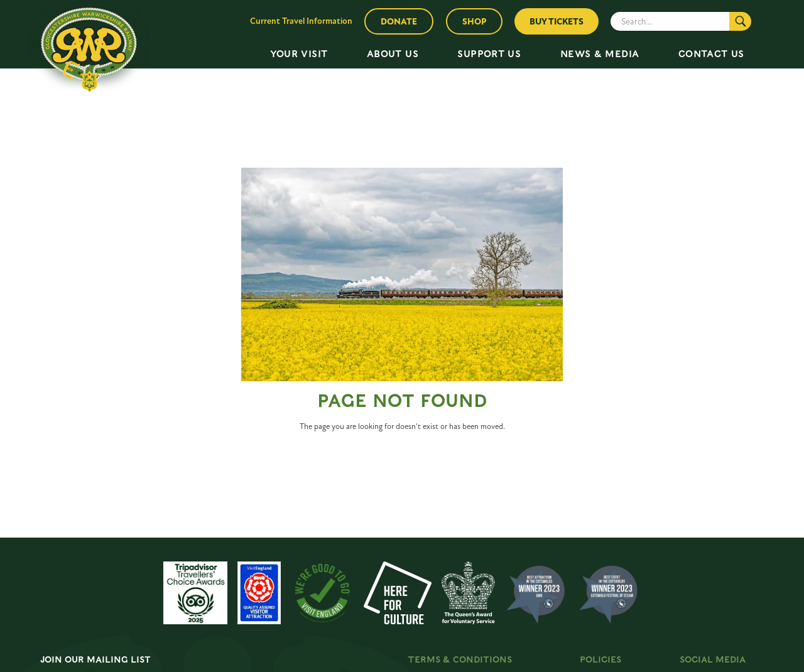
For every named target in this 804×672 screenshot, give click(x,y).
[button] (299, 54)
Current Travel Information (301, 21)
